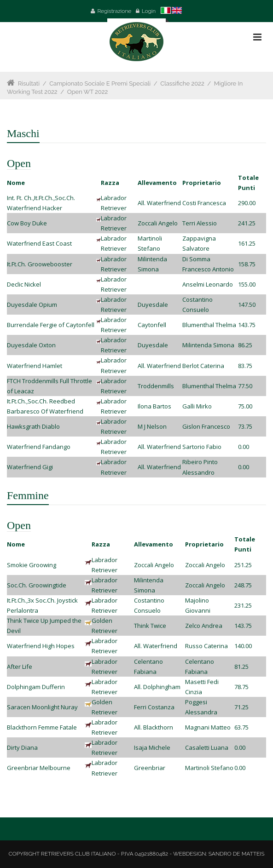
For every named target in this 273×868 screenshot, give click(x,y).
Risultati (29, 83)
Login (149, 11)
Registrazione (114, 11)
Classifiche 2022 (182, 83)
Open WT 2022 (88, 92)
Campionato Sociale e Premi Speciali (100, 83)
